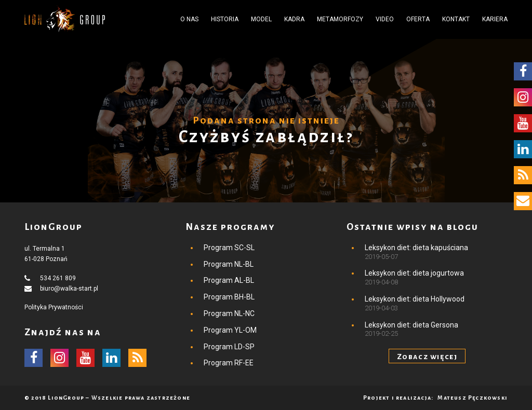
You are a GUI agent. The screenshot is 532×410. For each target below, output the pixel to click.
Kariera (495, 19)
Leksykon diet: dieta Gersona (411, 325)
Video (385, 19)
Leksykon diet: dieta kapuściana (416, 248)
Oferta (418, 19)
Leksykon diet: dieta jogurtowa (414, 273)
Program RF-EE (229, 363)
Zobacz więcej (427, 357)
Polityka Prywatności (54, 307)
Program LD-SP (229, 347)
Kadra (294, 19)
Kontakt (456, 19)
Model (261, 19)
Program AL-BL (229, 280)
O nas (189, 19)
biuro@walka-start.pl (69, 289)
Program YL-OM (230, 330)
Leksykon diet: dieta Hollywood (415, 299)
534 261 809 (58, 278)
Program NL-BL (229, 264)
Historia (225, 19)
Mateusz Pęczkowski (473, 398)
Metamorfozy (340, 19)
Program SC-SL (229, 248)
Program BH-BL (229, 297)
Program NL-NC (229, 313)
